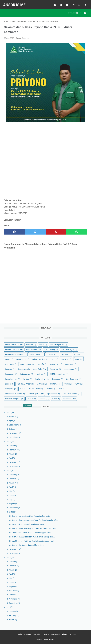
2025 (10, 607)
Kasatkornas (71, 369)
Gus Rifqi (42, 364)
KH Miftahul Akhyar (59, 374)
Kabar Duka (40, 369)
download (67, 359)
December (14, 437)
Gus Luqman (27, 364)
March (13, 416)
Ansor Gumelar (33, 349)
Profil (62, 389)
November (15, 433)
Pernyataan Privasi (52, 635)
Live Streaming (74, 379)
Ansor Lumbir (36, 354)
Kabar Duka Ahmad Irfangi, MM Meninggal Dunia (31, 532)
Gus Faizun (11, 364)
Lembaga (58, 379)
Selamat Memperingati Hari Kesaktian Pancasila (31, 516)
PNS (23, 389)
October (14, 429)
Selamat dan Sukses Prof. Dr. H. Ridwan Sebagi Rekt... (33, 536)
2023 (10, 470)
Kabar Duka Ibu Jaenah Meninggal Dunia (28, 524)
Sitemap (73, 635)
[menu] (5, 11)
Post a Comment (23, 37)
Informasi (71, 364)
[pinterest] (56, 231)
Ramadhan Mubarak (15, 393)
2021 (10, 412)
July (12, 499)
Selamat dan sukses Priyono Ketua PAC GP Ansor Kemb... (35, 528)
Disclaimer (38, 635)
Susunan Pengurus (14, 398)
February (15, 449)
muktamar (56, 384)
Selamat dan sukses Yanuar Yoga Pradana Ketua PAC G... (35, 520)
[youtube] (66, 3)
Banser (79, 354)
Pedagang (11, 389)
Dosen (54, 359)
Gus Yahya (56, 364)
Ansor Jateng (51, 349)
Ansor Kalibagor (69, 349)
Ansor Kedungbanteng (16, 354)
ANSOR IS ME (15, 3)
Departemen (23, 359)
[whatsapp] (78, 3)
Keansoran (11, 374)
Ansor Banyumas (58, 344)
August (13, 503)
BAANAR (66, 354)
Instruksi (10, 369)
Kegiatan (41, 374)
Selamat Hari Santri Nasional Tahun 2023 (28, 545)
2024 (10, 557)
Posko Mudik (36, 389)
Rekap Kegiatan (36, 393)
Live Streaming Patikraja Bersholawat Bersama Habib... (34, 541)
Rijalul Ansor (53, 393)
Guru (79, 359)
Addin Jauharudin (14, 344)
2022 (10, 441)
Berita (9, 359)
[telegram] (84, 3)
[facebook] (54, 3)
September (15, 425)
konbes (28, 379)
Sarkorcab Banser (72, 393)
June (12, 495)
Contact (28, 635)
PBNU (79, 384)
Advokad (31, 344)
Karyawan (55, 369)
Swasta (31, 398)
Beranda (18, 635)
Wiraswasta (69, 398)
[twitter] (60, 3)
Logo (9, 384)
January (14, 445)
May (12, 491)
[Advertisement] (45, 159)
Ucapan (44, 398)
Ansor (43, 344)
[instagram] (72, 3)
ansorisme (52, 354)
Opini (68, 384)
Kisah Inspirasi (13, 379)
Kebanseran (27, 374)
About (65, 635)
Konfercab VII (42, 379)
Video (56, 398)
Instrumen (24, 369)
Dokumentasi (39, 359)
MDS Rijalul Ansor (25, 384)
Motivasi (42, 384)
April (12, 420)
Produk (50, 389)
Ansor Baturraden (14, 349)
